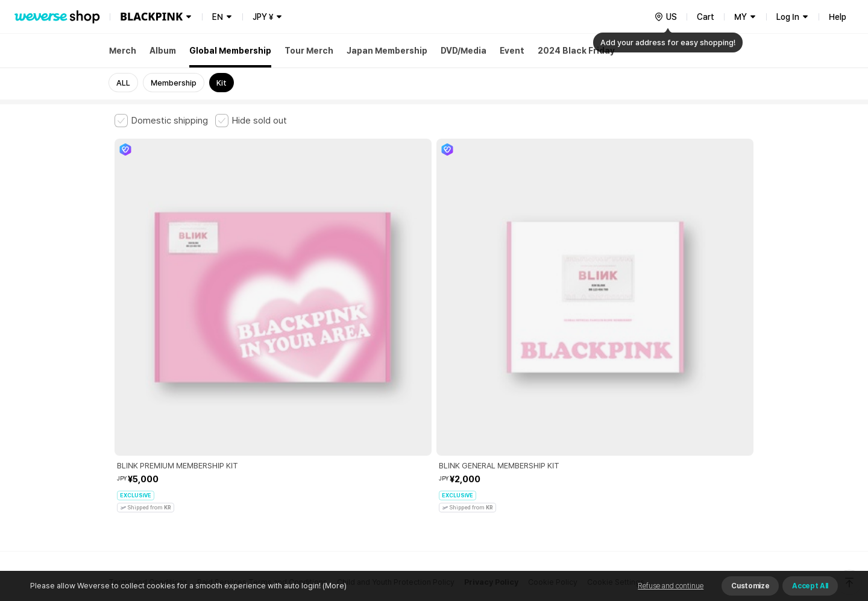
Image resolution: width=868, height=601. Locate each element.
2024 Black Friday (576, 51)
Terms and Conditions (148, 399)
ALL (123, 83)
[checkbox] (161, 121)
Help (838, 17)
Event (512, 51)
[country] (665, 17)
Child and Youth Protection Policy (396, 399)
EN (218, 17)
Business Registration (297, 452)
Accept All (810, 586)
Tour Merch (309, 51)
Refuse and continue (671, 586)
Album (163, 51)
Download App (723, 523)
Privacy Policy (491, 399)
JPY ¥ (263, 17)
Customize (750, 586)
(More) (334, 586)
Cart (706, 17)
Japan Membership (387, 51)
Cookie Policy (553, 399)
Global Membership (230, 51)
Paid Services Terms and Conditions (262, 399)
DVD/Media (464, 51)
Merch (123, 51)
